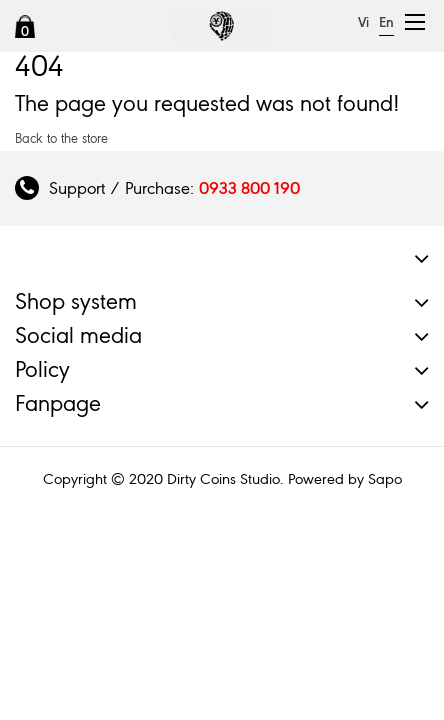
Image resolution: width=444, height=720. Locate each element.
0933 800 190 (249, 188)
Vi (363, 22)
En (386, 22)
